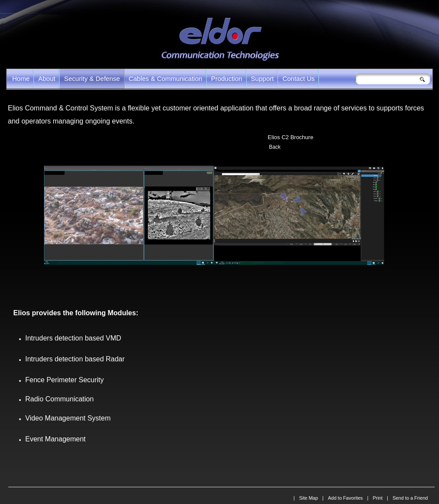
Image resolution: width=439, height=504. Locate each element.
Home (21, 78)
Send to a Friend (410, 498)
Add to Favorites (345, 498)
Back (275, 147)
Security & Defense (92, 78)
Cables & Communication (166, 78)
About (47, 78)
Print (378, 498)
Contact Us (298, 78)
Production (227, 78)
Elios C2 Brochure (290, 137)
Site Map (308, 498)
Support (263, 78)
